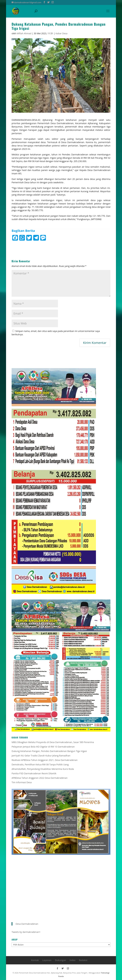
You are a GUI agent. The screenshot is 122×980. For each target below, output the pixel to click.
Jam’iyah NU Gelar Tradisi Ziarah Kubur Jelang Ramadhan (41, 756)
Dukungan (61, 960)
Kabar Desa (62, 33)
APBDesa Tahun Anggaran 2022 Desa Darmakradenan (40, 778)
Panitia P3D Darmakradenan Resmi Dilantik (34, 773)
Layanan (47, 960)
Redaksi (83, 960)
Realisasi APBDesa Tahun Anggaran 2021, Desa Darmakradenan (45, 760)
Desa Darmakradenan (27, 924)
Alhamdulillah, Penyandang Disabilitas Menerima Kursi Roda (43, 769)
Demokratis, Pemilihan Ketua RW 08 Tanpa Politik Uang (40, 764)
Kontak (35, 960)
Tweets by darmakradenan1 (26, 932)
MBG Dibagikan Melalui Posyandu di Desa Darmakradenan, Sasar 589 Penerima (53, 742)
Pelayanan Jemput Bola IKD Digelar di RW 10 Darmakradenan (43, 747)
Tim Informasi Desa (22, 782)
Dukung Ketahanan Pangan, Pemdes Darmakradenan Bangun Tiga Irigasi (49, 751)
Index (72, 960)
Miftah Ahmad (24, 33)
